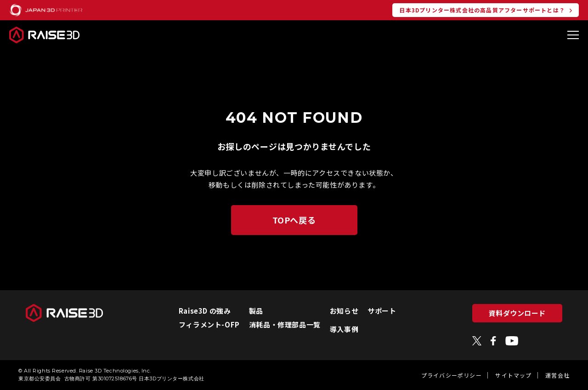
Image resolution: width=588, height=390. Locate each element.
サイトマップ (513, 375)
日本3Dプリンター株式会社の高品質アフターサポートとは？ (482, 10)
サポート (382, 311)
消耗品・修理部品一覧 (285, 324)
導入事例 (344, 329)
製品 (256, 311)
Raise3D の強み (205, 311)
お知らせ (344, 311)
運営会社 (557, 375)
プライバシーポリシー (452, 375)
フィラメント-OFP (209, 324)
